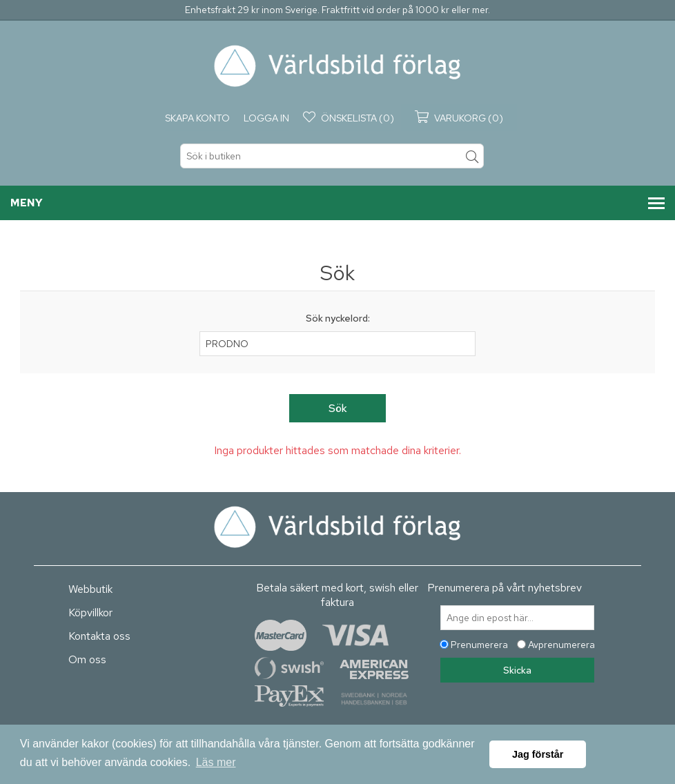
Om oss (87, 659)
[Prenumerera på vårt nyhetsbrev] (517, 618)
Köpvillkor (90, 612)
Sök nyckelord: (338, 318)
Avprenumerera (561, 645)
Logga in (266, 118)
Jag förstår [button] (538, 754)
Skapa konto (197, 118)
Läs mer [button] (216, 762)
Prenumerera (479, 645)
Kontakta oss (99, 636)
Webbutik (90, 589)
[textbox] (332, 156)
